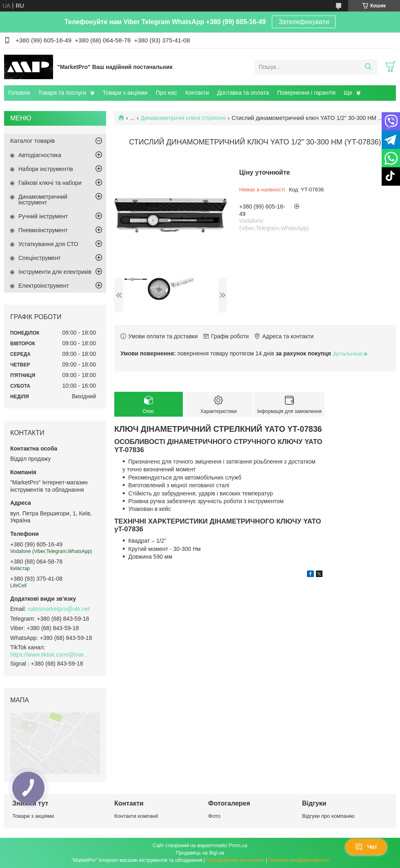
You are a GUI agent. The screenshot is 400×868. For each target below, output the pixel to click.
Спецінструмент (40, 258)
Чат (366, 847)
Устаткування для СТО (48, 244)
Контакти (197, 93)
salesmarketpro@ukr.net (59, 609)
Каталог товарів (33, 141)
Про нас (167, 93)
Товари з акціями (125, 93)
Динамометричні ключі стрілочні (183, 118)
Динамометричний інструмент (43, 200)
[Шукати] (368, 67)
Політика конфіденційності (299, 860)
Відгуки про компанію (328, 816)
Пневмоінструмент (43, 230)
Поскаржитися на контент (235, 860)
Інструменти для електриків (55, 272)
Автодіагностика (40, 155)
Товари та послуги (62, 93)
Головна (19, 93)
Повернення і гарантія (306, 93)
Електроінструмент (44, 286)
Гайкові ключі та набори (50, 183)
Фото (214, 816)
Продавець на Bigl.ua (200, 853)
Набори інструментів (46, 169)
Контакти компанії (136, 816)
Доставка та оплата (243, 93)
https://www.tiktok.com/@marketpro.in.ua (51, 655)
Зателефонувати (304, 22)
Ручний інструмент (43, 216)
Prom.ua (238, 846)
